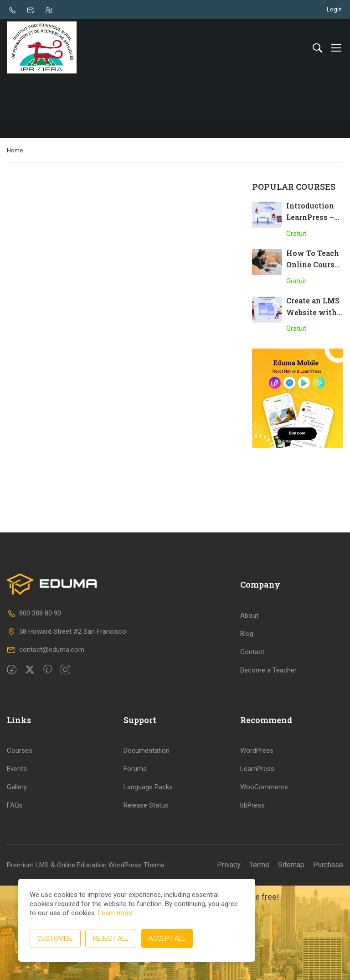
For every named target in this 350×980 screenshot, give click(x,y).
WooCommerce (264, 881)
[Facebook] (12, 764)
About (249, 709)
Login (334, 9)
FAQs (15, 900)
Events (17, 863)
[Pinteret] (48, 764)
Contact (252, 746)
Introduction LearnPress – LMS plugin (310, 219)
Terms (259, 959)
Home (15, 152)
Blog (247, 728)
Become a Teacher (268, 764)
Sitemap (291, 959)
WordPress (257, 845)
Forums (135, 863)
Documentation (147, 845)
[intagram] (65, 764)
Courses (20, 845)
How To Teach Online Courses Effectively (314, 266)
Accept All (167, 938)
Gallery (17, 881)
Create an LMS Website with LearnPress (313, 314)
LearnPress (257, 863)
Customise (55, 938)
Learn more (115, 913)
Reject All (111, 938)
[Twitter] (30, 764)
